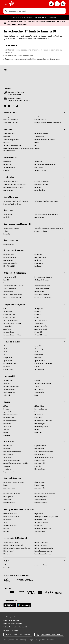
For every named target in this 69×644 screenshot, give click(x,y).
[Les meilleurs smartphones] (43, 551)
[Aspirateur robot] (9, 491)
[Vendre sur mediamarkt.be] (12, 145)
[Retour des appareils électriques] (45, 164)
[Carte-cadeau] (8, 214)
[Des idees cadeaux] (10, 257)
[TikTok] (18, 106)
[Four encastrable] (40, 463)
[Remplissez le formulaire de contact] (19, 101)
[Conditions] (38, 117)
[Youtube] (10, 106)
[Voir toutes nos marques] (11, 228)
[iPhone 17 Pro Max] (9, 314)
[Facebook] (6, 106)
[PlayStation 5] (39, 514)
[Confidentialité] (39, 137)
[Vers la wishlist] (57, 4)
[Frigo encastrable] (40, 446)
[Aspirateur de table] (41, 491)
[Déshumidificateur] (9, 503)
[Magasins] (7, 143)
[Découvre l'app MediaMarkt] (12, 204)
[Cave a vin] (7, 466)
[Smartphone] (39, 309)
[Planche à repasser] (41, 497)
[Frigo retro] (38, 466)
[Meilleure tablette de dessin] (44, 548)
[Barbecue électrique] (41, 409)
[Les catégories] (6, 4)
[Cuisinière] (7, 448)
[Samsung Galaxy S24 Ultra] (12, 335)
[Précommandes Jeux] (10, 514)
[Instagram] (14, 106)
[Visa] (31, 592)
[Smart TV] (37, 346)
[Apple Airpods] (8, 361)
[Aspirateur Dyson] (9, 488)
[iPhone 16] (38, 314)
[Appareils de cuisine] (10, 412)
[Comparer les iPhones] (11, 542)
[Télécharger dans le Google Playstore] (16, 201)
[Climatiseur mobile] (40, 500)
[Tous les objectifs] (9, 389)
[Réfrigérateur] (8, 446)
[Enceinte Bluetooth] (10, 364)
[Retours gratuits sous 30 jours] (13, 187)
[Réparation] (7, 164)
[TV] (4, 346)
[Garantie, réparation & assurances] (15, 184)
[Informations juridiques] (11, 140)
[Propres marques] (40, 257)
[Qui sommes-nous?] (10, 134)
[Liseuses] (6, 283)
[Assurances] (38, 161)
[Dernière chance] (9, 254)
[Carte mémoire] (39, 392)
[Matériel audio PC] (40, 292)
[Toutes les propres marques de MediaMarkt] (49, 228)
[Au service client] (40, 190)
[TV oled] (6, 349)
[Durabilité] (7, 137)
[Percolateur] (38, 418)
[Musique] (6, 531)
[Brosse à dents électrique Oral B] (45, 494)
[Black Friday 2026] (9, 266)
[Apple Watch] (7, 329)
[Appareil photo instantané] (43, 383)
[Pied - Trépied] (39, 389)
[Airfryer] (6, 406)
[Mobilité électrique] (40, 519)
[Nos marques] (39, 263)
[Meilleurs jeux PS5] (9, 551)
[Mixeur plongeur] (40, 424)
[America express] (40, 592)
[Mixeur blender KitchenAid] (12, 415)
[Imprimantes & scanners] (42, 286)
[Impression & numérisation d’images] (46, 214)
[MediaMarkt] (26, 4)
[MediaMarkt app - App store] (10, 605)
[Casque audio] (8, 358)
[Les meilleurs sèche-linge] (43, 554)
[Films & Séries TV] (40, 525)
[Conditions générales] (10, 617)
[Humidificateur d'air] (41, 503)
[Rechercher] (6, 11)
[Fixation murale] (8, 369)
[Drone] (36, 395)
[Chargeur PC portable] (42, 295)
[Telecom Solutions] (40, 170)
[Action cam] (7, 383)
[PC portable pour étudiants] (43, 277)
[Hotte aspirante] (40, 460)
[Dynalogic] (20, 580)
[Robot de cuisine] (40, 412)
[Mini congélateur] (40, 469)
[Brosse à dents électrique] (12, 494)
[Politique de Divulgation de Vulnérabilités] (48, 123)
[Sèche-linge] (7, 457)
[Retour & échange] (40, 120)
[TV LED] (6, 355)
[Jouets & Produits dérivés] (43, 528)
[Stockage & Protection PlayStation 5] (46, 517)
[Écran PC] (6, 280)
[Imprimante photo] (9, 392)
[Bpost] (7, 580)
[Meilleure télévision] (41, 545)
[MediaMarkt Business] (41, 134)
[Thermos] (6, 430)
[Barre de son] (39, 355)
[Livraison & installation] (11, 120)
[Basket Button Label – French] (63, 4)
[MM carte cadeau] (21, 592)
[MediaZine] (7, 217)
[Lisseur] (6, 485)
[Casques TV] (38, 366)
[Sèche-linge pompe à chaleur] (44, 457)
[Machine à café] (39, 415)
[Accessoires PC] (8, 292)
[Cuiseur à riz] (39, 432)
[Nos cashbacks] (39, 254)
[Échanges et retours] (41, 184)
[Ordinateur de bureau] (42, 289)
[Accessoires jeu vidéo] (41, 522)
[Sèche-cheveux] (39, 482)
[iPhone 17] (38, 311)
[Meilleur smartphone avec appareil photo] (17, 548)
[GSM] (5, 309)
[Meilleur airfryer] (9, 554)
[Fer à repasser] (8, 497)
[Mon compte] (51, 4)
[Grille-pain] (7, 435)
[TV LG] (36, 352)
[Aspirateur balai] (40, 488)
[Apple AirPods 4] (40, 361)
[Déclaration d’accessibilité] (11, 630)
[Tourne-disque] (39, 369)
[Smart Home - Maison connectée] (14, 482)
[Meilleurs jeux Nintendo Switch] (13, 545)
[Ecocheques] (38, 266)
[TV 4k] (5, 352)
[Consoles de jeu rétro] (10, 525)
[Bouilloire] (37, 430)
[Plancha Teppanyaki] (41, 427)
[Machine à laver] (9, 454)
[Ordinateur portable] (10, 277)
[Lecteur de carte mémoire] (43, 298)
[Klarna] (58, 593)
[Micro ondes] (7, 424)
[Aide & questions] (9, 117)
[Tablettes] (38, 283)
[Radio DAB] (7, 366)
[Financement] (39, 167)
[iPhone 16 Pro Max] (9, 317)
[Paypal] (49, 592)
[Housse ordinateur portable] (12, 298)
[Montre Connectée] (41, 326)
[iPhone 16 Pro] (39, 332)
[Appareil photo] (8, 380)
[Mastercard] (12, 592)
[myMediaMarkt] (8, 190)
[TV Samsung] (39, 349)
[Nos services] (8, 161)
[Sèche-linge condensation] (12, 460)
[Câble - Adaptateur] (10, 289)
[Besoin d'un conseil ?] (10, 263)
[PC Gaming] (7, 519)
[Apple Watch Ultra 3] (41, 329)
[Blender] (6, 432)
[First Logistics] (29, 580)
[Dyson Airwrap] (39, 485)
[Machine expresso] (9, 418)
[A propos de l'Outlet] (41, 231)
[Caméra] (37, 380)
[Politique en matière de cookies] (45, 140)
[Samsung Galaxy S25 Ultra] (12, 323)
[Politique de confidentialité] (11, 620)
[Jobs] (36, 145)
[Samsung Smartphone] (11, 320)
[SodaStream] (7, 427)
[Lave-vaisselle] (39, 448)
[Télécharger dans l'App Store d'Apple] (46, 201)
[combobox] (36, 11)
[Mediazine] (38, 260)
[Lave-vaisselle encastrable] (12, 451)
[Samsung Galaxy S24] (10, 332)
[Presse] (37, 143)
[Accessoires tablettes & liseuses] (14, 286)
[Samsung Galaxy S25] (41, 320)
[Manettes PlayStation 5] (11, 517)
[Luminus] (6, 170)
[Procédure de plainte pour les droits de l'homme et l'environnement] (19, 149)
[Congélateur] (8, 469)
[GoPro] (37, 386)
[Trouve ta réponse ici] (14, 94)
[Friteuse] (6, 409)
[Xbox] (5, 522)
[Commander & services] (11, 123)
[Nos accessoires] (9, 244)
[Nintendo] (6, 528)
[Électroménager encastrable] (44, 451)
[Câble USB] (7, 395)
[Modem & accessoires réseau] (13, 295)
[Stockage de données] (42, 280)
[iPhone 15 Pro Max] (41, 335)
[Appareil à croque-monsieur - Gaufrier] (16, 463)
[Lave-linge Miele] (40, 454)
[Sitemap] (37, 148)
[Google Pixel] (39, 323)
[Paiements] (38, 187)
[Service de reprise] (9, 167)
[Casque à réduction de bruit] (44, 364)
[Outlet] (6, 231)
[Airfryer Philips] (39, 406)
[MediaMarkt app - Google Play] (24, 605)
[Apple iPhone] (8, 311)
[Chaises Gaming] (40, 531)
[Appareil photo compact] (11, 386)
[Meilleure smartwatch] (41, 542)
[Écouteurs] (38, 358)
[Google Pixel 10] (8, 326)
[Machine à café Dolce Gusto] (43, 421)
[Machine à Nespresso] (10, 421)
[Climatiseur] (7, 500)
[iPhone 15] (38, 317)
